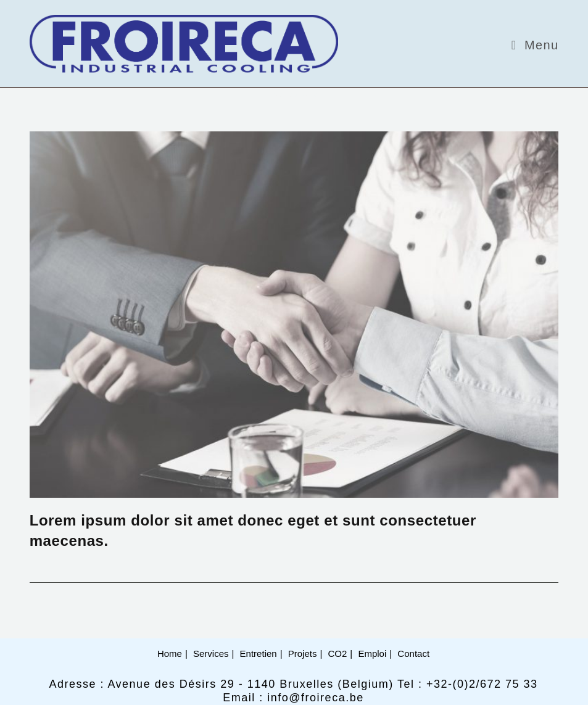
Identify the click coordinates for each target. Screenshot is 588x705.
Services (211, 653)
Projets (303, 653)
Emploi (372, 653)
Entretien (259, 653)
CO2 (338, 653)
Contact (413, 653)
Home (170, 653)
